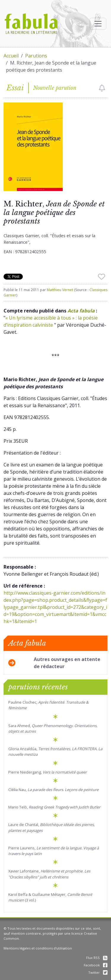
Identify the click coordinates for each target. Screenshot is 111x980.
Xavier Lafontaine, (49, 874)
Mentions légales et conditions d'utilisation (38, 948)
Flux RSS (97, 958)
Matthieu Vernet (60, 290)
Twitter (98, 972)
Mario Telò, (54, 807)
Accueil (11, 56)
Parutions (36, 56)
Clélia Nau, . (53, 790)
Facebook (96, 965)
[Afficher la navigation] (98, 24)
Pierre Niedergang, (48, 772)
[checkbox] (102, 88)
